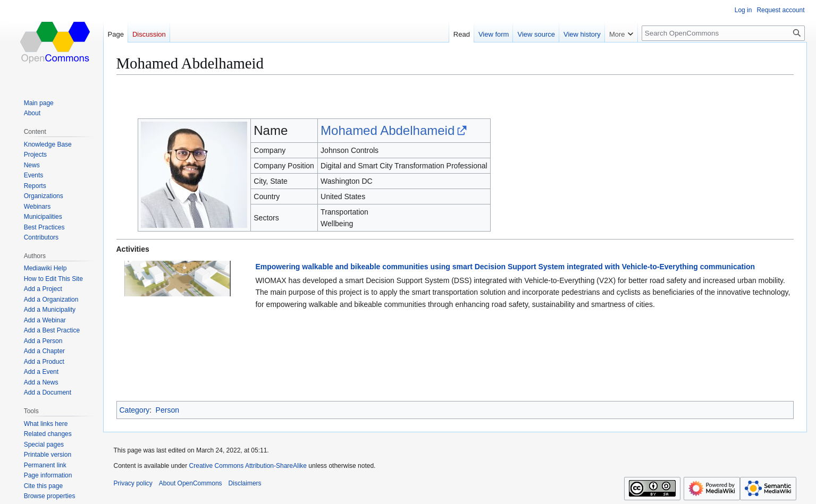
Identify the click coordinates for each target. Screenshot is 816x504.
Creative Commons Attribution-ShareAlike (248, 466)
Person (167, 410)
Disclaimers (245, 483)
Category (135, 410)
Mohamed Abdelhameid (388, 130)
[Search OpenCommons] (723, 33)
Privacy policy (133, 483)
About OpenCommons (191, 483)
